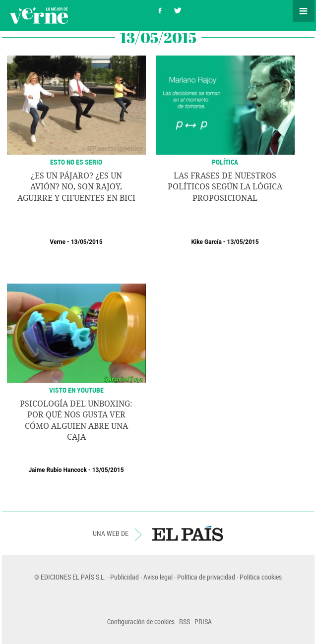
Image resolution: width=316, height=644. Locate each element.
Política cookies (261, 577)
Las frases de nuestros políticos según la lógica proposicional (225, 187)
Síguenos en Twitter (178, 9)
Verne (39, 15)
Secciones (304, 11)
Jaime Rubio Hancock (58, 470)
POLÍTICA (225, 162)
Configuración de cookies (141, 621)
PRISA (203, 621)
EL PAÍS (188, 533)
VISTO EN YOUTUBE (76, 390)
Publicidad (125, 577)
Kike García (206, 242)
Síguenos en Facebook (160, 9)
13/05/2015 (87, 242)
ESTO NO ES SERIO (76, 162)
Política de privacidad (206, 577)
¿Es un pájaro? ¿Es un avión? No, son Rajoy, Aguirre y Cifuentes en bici (76, 187)
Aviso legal (158, 577)
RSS (185, 621)
